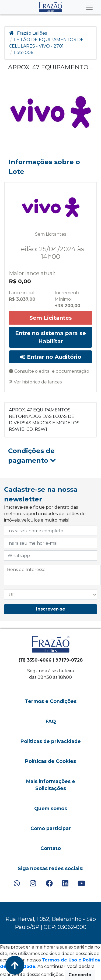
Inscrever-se (51, 609)
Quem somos (51, 808)
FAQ (51, 721)
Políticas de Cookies (50, 761)
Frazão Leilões (32, 33)
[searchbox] (52, 570)
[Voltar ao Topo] (15, 965)
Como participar (51, 828)
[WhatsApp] (17, 884)
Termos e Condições (51, 701)
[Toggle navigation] (89, 7)
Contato (51, 848)
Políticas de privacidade (51, 741)
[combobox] (52, 575)
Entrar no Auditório (51, 357)
